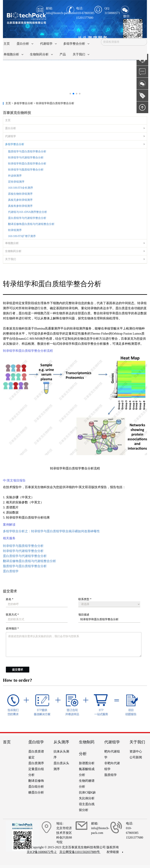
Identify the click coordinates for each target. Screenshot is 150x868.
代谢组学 (11, 136)
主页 (9, 103)
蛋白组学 (36, 742)
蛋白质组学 (11, 571)
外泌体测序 (15, 176)
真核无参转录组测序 (20, 200)
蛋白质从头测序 (61, 766)
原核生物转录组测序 (20, 194)
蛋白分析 (11, 128)
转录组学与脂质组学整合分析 (26, 170)
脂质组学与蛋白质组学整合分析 (27, 151)
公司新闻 (136, 757)
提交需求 (18, 670)
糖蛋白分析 (36, 792)
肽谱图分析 (87, 763)
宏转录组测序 (16, 182)
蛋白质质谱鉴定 (36, 754)
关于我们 (11, 259)
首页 (7, 742)
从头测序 (61, 742)
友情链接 (115, 852)
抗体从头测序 (61, 754)
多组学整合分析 (15, 144)
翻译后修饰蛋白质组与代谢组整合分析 (31, 224)
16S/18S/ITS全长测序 (21, 188)
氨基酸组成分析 (87, 772)
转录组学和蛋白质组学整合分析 (27, 164)
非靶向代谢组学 (112, 766)
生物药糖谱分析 (87, 784)
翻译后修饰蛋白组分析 (36, 784)
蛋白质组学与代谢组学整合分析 (27, 218)
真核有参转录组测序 (20, 206)
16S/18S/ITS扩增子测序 (22, 236)
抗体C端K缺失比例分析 (87, 795)
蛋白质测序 (36, 763)
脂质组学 (111, 775)
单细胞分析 (12, 243)
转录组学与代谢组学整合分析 (26, 158)
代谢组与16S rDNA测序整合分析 (28, 212)
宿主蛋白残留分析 (87, 807)
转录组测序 (15, 230)
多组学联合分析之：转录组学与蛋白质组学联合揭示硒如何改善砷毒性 (51, 531)
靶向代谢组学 (112, 754)
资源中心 (136, 751)
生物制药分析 (13, 251)
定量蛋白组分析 (36, 772)
